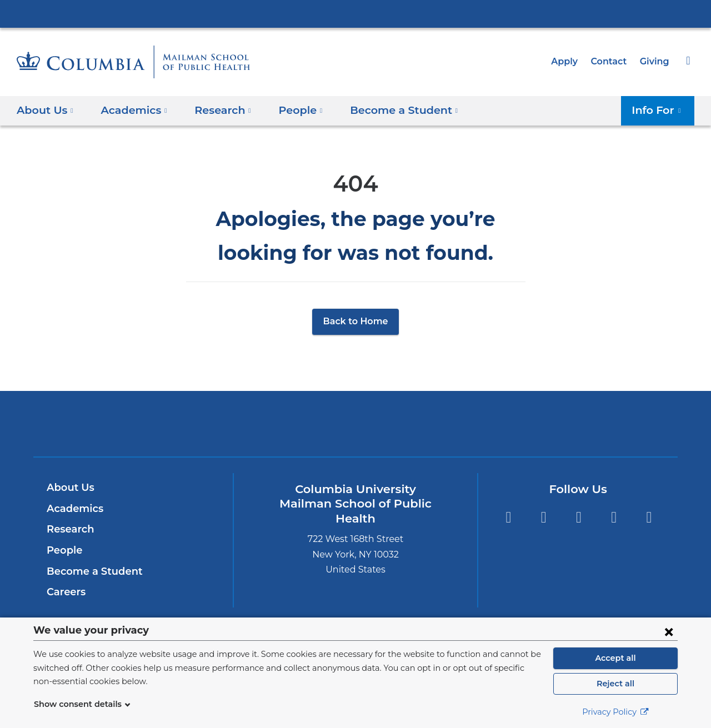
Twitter (508, 517)
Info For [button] (660, 110)
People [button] (291, 110)
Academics (73, 509)
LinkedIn (614, 517)
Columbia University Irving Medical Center (355, 13)
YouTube (649, 517)
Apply (569, 61)
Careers (65, 592)
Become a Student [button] (388, 110)
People (63, 550)
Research (69, 529)
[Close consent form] (669, 631)
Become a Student (90, 571)
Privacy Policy (615, 712)
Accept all (615, 658)
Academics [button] (130, 110)
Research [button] (216, 110)
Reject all (615, 684)
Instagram (579, 517)
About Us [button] (45, 110)
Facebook (544, 517)
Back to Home (356, 321)
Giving (655, 61)
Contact (612, 61)
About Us (69, 488)
